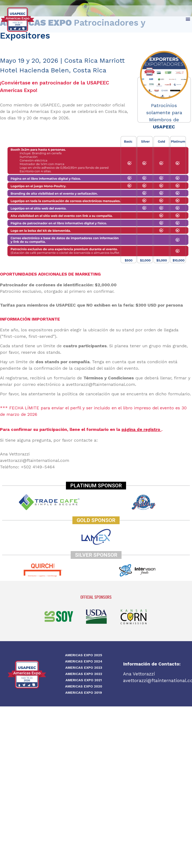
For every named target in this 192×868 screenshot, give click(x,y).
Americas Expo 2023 (84, 668)
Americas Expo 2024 (84, 661)
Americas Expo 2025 (84, 655)
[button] (188, 19)
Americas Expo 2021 (84, 680)
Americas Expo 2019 (84, 693)
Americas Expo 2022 (84, 674)
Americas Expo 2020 (84, 686)
